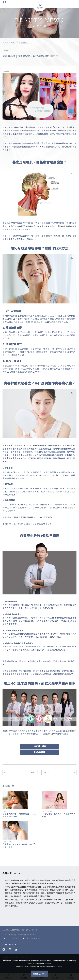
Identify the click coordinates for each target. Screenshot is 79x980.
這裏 (61, 966)
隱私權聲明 (47, 964)
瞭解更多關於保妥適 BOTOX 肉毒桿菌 (33, 517)
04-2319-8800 (13, 941)
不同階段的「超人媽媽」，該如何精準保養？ (59, 815)
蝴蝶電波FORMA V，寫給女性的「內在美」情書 (19, 846)
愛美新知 (12, 43)
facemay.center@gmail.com (22, 937)
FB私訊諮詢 (39, 752)
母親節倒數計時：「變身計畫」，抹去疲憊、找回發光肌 (19, 815)
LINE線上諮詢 (40, 746)
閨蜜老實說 (23, 43)
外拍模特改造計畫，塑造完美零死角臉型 (33, 524)
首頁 (4, 43)
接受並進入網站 (40, 974)
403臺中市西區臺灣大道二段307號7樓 (20, 933)
